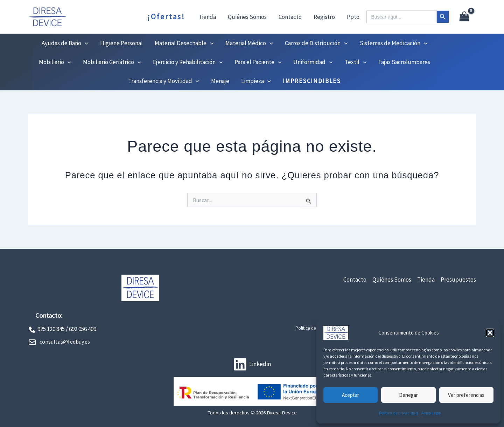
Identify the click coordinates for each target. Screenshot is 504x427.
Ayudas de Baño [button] (65, 43)
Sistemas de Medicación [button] (394, 43)
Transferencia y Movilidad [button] (164, 81)
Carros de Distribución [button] (316, 43)
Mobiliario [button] (55, 62)
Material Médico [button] (249, 43)
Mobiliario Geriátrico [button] (112, 62)
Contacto (290, 17)
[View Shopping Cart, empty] (464, 17)
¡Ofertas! (166, 17)
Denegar (408, 395)
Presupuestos (458, 280)
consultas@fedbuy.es (65, 342)
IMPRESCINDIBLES (312, 81)
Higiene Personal (121, 43)
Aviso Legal (431, 413)
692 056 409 (83, 329)
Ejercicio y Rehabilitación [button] (188, 62)
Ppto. (354, 17)
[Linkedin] (252, 364)
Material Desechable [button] (184, 43)
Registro (324, 17)
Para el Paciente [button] (258, 62)
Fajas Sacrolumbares (404, 62)
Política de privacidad (398, 413)
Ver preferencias (466, 395)
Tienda (207, 17)
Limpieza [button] (256, 81)
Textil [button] (356, 62)
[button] (490, 333)
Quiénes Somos (247, 17)
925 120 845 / (53, 329)
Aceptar (351, 395)
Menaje (220, 81)
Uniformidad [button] (313, 62)
